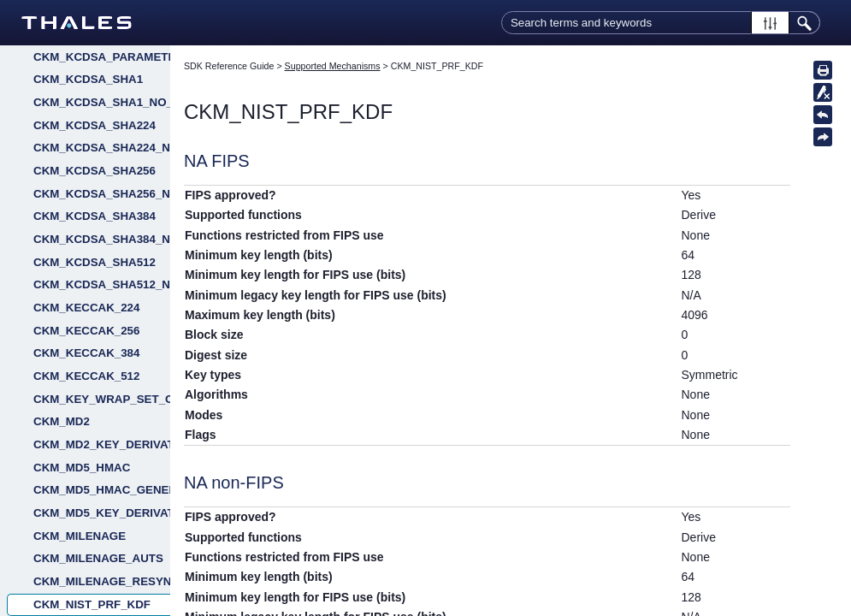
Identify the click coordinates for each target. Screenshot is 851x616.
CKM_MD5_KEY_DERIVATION (102, 513)
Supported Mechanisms (333, 66)
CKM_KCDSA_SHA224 (95, 125)
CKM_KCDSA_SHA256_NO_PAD (102, 194)
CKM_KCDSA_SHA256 (95, 171)
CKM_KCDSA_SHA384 (95, 216)
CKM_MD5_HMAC (82, 468)
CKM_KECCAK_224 (86, 308)
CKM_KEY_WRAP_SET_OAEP (102, 399)
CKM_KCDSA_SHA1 (88, 79)
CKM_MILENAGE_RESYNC (102, 581)
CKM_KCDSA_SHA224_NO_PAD (102, 148)
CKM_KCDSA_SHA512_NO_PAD (102, 284)
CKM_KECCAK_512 (86, 376)
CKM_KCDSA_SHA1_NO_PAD (102, 102)
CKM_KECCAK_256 (86, 331)
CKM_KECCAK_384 (86, 353)
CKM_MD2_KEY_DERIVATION (102, 444)
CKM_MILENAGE (80, 536)
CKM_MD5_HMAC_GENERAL (102, 490)
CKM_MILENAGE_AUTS (98, 558)
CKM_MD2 (62, 421)
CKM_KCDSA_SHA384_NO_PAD (102, 239)
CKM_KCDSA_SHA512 (95, 262)
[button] (770, 23)
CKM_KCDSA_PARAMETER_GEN (102, 57)
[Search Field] (661, 23)
